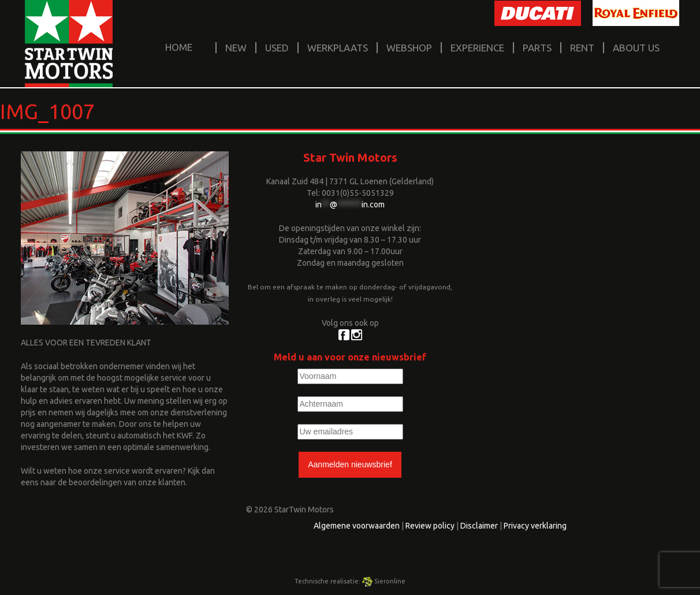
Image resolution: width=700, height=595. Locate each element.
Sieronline (384, 581)
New (236, 48)
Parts (537, 48)
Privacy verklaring (535, 526)
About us (636, 48)
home (179, 47)
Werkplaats (338, 48)
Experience (477, 48)
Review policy (430, 526)
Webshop (409, 48)
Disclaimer (479, 526)
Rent (582, 48)
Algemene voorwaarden (357, 526)
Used (277, 48)
